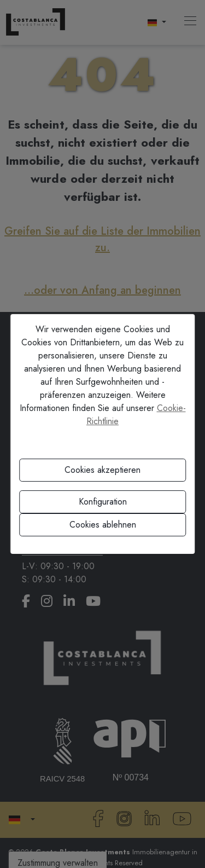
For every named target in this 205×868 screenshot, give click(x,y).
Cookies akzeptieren (102, 470)
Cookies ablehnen (103, 525)
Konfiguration (103, 502)
